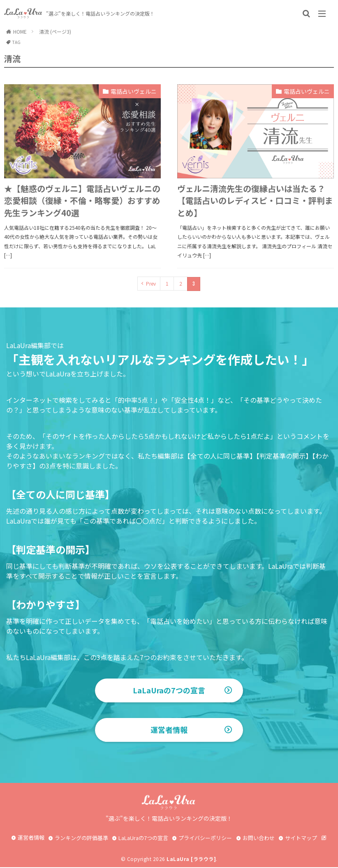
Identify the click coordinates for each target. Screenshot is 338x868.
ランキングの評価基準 (81, 839)
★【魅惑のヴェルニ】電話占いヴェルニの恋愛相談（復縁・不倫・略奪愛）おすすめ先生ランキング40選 (82, 201)
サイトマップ (301, 839)
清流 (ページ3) (55, 31)
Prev (151, 283)
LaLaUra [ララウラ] (191, 860)
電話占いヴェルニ (134, 91)
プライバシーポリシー (205, 839)
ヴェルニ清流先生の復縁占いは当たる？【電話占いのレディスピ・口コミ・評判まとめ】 (255, 201)
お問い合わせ (259, 839)
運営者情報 (169, 731)
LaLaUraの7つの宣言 (169, 690)
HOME (20, 31)
